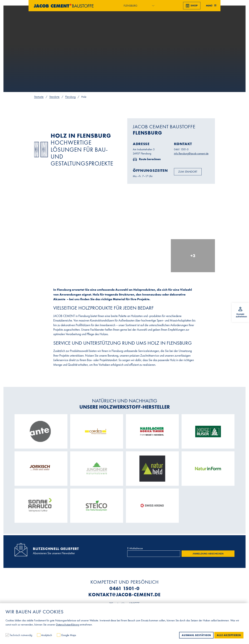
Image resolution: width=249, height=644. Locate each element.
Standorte (54, 97)
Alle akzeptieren (229, 635)
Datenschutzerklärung (68, 625)
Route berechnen (149, 159)
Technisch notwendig (19, 635)
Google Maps (66, 635)
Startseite (39, 97)
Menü (211, 6)
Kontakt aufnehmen (241, 315)
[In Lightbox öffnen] (79, 238)
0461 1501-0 (181, 149)
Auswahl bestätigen (196, 635)
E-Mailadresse (135, 548)
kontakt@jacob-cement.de (124, 595)
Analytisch (45, 635)
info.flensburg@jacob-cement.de (191, 153)
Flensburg (70, 97)
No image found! (41, 150)
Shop (192, 6)
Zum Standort (188, 172)
